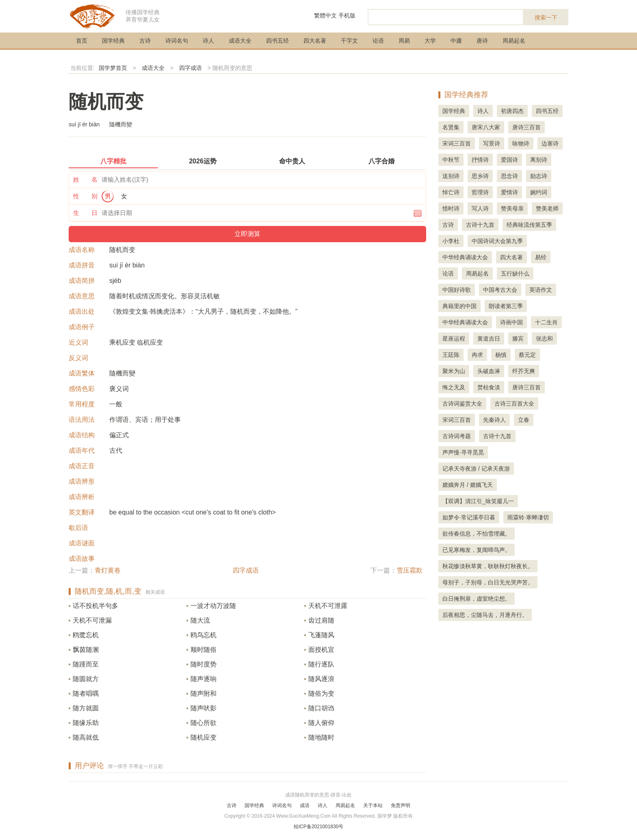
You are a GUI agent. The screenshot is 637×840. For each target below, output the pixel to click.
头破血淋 (489, 371)
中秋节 (451, 160)
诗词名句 (177, 41)
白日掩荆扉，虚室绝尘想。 (477, 599)
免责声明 (401, 805)
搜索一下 (546, 17)
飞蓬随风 (321, 635)
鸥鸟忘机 (204, 635)
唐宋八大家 (486, 127)
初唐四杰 (512, 111)
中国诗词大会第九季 (497, 241)
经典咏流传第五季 (529, 225)
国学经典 (113, 41)
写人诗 (480, 208)
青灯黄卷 (108, 570)
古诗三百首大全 (514, 404)
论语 (378, 41)
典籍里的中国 (459, 306)
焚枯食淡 (489, 387)
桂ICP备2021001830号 (319, 827)
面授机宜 (321, 650)
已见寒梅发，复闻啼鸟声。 (477, 550)
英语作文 (541, 290)
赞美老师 (547, 208)
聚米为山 (454, 371)
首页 (82, 41)
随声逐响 (204, 679)
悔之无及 (454, 387)
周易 (404, 41)
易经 (541, 257)
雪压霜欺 (409, 570)
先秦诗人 (494, 420)
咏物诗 (521, 143)
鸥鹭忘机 (86, 635)
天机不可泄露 (328, 606)
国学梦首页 (113, 68)
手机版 (347, 15)
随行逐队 (321, 664)
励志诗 (539, 176)
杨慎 (501, 355)
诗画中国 (511, 322)
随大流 (200, 620)
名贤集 (451, 127)
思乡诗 (480, 176)
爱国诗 (509, 160)
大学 (430, 41)
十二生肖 (546, 322)
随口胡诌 (321, 708)
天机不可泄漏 (92, 620)
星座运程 (454, 339)
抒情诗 (480, 160)
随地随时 (321, 737)
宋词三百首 (457, 143)
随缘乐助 (86, 723)
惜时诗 (451, 208)
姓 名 (85, 179)
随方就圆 (86, 708)
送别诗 (451, 176)
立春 (524, 420)
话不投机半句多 (95, 606)
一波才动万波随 (213, 606)
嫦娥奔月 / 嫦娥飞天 (468, 485)
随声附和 (204, 693)
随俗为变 (321, 693)
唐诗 (482, 41)
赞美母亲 (512, 208)
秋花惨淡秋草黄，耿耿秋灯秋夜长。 (488, 566)
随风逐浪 (321, 679)
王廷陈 (451, 355)
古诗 (145, 41)
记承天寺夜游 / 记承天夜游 (476, 469)
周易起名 (514, 41)
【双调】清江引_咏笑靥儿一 (478, 501)
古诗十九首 (480, 225)
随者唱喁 (86, 693)
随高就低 (86, 737)
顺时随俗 (204, 650)
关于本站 (373, 805)
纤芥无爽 (524, 371)
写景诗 (492, 143)
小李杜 (451, 241)
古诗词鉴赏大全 (462, 404)
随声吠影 (204, 708)
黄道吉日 (489, 339)
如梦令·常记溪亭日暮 (469, 517)
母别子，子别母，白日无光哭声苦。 (488, 582)
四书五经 (277, 41)
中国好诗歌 (457, 290)
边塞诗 (550, 143)
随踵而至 (86, 664)
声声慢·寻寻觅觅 (463, 452)
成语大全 (240, 41)
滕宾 (518, 339)
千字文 (349, 41)
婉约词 (539, 192)
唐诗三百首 (526, 127)
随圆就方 (86, 679)
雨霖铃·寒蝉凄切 (528, 517)
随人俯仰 (321, 723)
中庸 (456, 41)
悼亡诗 (451, 192)
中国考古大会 (500, 290)
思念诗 (509, 176)
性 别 (85, 196)
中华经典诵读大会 (465, 257)
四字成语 (191, 68)
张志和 (544, 339)
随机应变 (204, 737)
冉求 (477, 355)
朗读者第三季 (506, 306)
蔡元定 (527, 355)
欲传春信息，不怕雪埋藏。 (477, 534)
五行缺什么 (515, 273)
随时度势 (204, 664)
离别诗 (539, 160)
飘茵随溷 (86, 650)
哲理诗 (480, 192)
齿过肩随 (321, 620)
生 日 (85, 213)
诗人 (208, 41)
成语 (305, 805)
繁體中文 (325, 15)
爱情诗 (509, 192)
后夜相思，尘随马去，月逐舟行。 (485, 615)
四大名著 (315, 41)
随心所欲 (204, 723)
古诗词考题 (457, 436)
